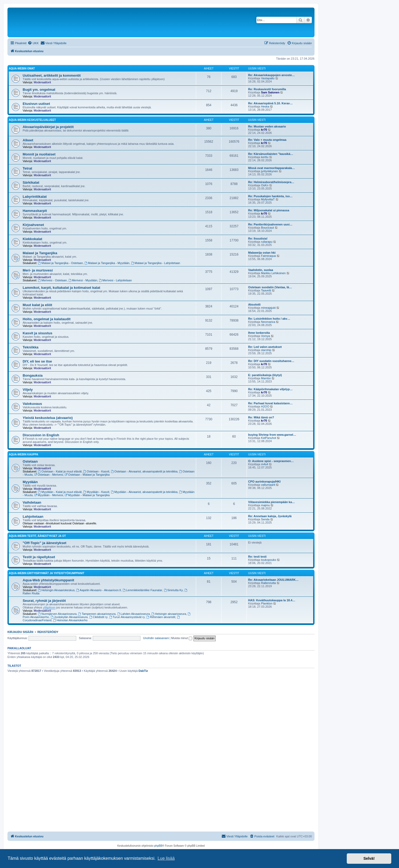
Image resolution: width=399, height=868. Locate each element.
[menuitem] (33, 43)
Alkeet (28, 140)
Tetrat (27, 168)
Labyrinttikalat (35, 197)
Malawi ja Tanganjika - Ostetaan (61, 263)
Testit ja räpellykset (39, 557)
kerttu (265, 157)
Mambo (266, 378)
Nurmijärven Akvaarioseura (57, 614)
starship (266, 350)
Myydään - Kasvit (96, 492)
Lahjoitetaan (33, 517)
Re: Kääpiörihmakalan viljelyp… (270, 389)
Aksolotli (254, 305)
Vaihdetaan (32, 502)
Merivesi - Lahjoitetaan (115, 280)
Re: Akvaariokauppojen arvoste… (271, 75)
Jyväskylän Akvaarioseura (69, 617)
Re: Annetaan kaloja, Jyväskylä (270, 516)
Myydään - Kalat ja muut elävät (60, 492)
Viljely (28, 390)
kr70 (264, 130)
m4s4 (265, 464)
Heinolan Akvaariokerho (70, 620)
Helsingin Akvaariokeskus (57, 590)
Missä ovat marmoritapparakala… (271, 168)
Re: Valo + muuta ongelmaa (267, 140)
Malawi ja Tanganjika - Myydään (107, 263)
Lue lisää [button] (166, 858)
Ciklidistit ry (98, 617)
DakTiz (143, 671)
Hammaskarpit (35, 211)
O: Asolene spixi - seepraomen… (271, 461)
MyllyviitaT (268, 199)
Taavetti (266, 290)
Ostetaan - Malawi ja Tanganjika (87, 475)
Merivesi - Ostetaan (53, 280)
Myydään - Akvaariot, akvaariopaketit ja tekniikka (144, 492)
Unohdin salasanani (156, 638)
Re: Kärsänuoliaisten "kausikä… (271, 154)
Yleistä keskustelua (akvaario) (48, 418)
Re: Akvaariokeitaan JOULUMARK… (273, 580)
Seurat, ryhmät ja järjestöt (44, 601)
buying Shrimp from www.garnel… (272, 435)
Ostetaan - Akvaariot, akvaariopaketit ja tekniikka (144, 471)
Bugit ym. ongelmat (39, 90)
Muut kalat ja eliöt (37, 305)
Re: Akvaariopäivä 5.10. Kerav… (270, 103)
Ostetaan (30, 461)
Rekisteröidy (48, 632)
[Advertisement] (161, 714)
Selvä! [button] (369, 858)
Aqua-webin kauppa (23, 454)
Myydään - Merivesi (49, 495)
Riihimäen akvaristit (161, 617)
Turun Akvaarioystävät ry (127, 617)
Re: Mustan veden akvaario (267, 126)
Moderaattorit (42, 82)
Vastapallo (268, 78)
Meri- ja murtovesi (38, 270)
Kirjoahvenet (33, 225)
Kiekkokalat (32, 239)
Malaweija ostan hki (262, 253)
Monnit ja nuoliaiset (39, 154)
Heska (265, 106)
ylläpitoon (49, 607)
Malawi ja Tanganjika (40, 253)
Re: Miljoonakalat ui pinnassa (269, 210)
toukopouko (269, 560)
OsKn (265, 185)
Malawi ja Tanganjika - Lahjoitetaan (156, 263)
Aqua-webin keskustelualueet (32, 120)
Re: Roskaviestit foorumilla (267, 89)
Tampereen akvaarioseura (97, 614)
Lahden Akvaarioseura (134, 614)
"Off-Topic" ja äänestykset (45, 543)
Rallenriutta (268, 583)
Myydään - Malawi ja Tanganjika (87, 495)
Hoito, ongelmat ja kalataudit (47, 319)
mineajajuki (268, 308)
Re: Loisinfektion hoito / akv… (269, 319)
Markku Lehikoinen (273, 273)
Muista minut (182, 638)
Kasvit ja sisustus (37, 333)
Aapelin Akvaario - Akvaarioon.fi (99, 590)
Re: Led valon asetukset (265, 347)
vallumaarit (268, 485)
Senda (265, 519)
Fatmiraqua (268, 256)
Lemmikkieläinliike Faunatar (142, 590)
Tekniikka (31, 347)
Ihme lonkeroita (259, 333)
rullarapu (267, 242)
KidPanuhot (269, 438)
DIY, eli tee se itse (37, 361)
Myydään (30, 482)
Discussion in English (41, 435)
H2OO (265, 406)
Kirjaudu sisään (20, 632)
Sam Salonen (270, 92)
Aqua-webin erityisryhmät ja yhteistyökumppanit (47, 573)
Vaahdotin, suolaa (261, 270)
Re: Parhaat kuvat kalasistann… (270, 403)
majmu (265, 505)
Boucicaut (267, 228)
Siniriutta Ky (174, 590)
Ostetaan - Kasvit (96, 471)
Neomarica (268, 322)
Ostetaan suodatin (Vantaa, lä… (270, 287)
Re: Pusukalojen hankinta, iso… (270, 196)
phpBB (158, 846)
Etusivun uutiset (36, 104)
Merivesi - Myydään (83, 280)
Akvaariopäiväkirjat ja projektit (48, 127)
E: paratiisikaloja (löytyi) (265, 375)
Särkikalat (31, 182)
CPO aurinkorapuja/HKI (264, 482)
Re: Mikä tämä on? (261, 417)
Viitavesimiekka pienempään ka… (271, 502)
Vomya (265, 336)
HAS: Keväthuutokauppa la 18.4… (272, 600)
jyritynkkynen (269, 171)
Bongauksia (33, 375)
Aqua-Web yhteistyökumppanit (48, 580)
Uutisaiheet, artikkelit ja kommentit (52, 75)
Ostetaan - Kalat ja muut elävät (60, 471)
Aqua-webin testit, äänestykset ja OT (37, 536)
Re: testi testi (257, 557)
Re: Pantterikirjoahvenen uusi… (270, 224)
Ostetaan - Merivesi (49, 475)
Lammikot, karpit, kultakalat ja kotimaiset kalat (61, 288)
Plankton (267, 603)
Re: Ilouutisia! (258, 238)
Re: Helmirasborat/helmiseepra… (271, 182)
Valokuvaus (32, 404)
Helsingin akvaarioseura (169, 614)
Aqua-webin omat (22, 69)
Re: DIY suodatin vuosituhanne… (271, 361)
